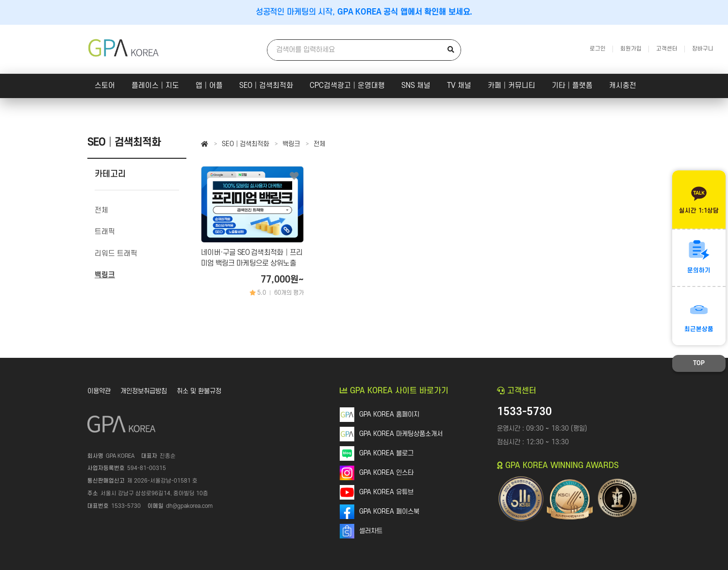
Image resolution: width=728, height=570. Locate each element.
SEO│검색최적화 (266, 86)
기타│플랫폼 (572, 86)
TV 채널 (459, 86)
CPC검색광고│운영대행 (347, 86)
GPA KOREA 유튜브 (386, 492)
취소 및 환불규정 (199, 391)
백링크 (291, 144)
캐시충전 (623, 86)
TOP (699, 363)
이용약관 (99, 391)
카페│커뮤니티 (512, 86)
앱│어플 (209, 86)
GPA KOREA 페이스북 (389, 511)
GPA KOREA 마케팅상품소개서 (401, 434)
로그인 (598, 49)
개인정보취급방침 (144, 391)
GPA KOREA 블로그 (386, 453)
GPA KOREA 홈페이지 (389, 414)
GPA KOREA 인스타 (386, 473)
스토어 (105, 86)
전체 (319, 144)
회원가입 (631, 49)
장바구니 (703, 49)
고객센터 (667, 49)
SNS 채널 (416, 86)
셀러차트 (371, 531)
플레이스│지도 (155, 86)
